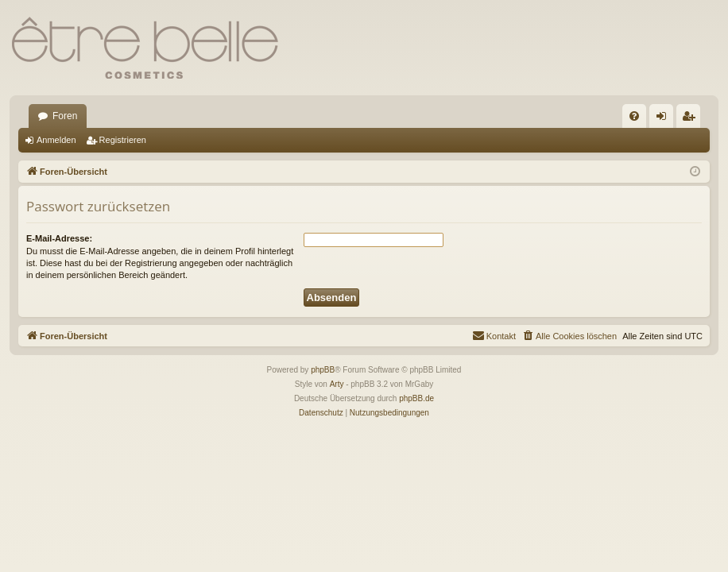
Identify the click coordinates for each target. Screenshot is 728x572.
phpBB (323, 370)
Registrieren (123, 140)
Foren (65, 116)
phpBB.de (416, 398)
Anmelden (56, 140)
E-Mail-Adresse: (59, 238)
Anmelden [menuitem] (665, 119)
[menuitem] (634, 116)
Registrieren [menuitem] (692, 119)
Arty (337, 384)
